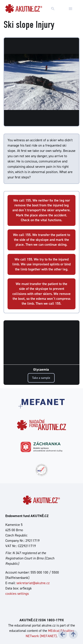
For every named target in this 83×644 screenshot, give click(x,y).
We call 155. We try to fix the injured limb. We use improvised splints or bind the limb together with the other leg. (41, 264)
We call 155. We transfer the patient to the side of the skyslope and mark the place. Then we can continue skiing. (42, 240)
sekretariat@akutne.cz (33, 583)
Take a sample (41, 378)
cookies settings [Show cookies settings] (17, 594)
